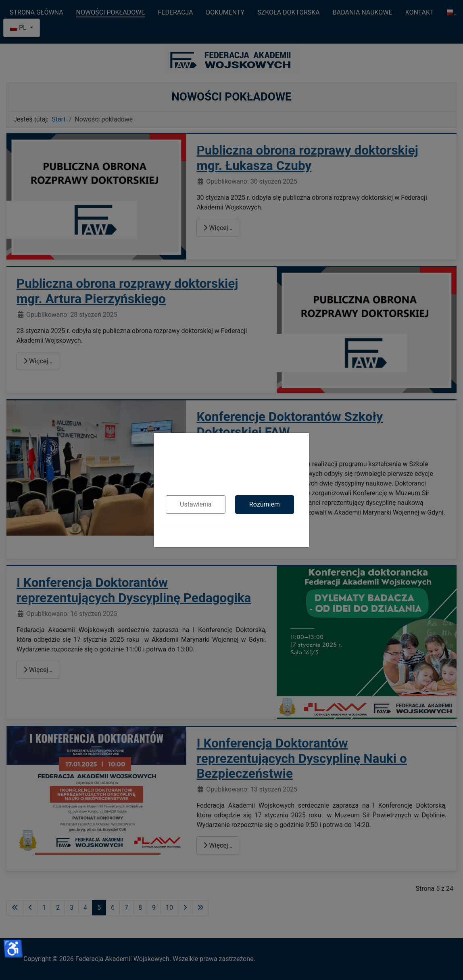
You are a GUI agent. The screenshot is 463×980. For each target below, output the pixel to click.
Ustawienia (196, 504)
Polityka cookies (231, 537)
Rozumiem (265, 504)
